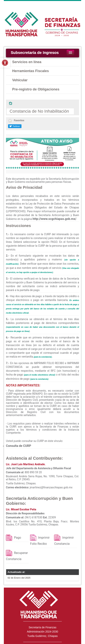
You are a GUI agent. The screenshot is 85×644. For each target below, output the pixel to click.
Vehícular (20, 80)
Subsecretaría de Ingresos (35, 53)
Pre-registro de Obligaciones (36, 89)
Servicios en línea (27, 62)
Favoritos (16, 120)
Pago (18, 538)
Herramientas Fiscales (31, 71)
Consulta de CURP (19, 446)
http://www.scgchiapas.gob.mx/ (54, 219)
